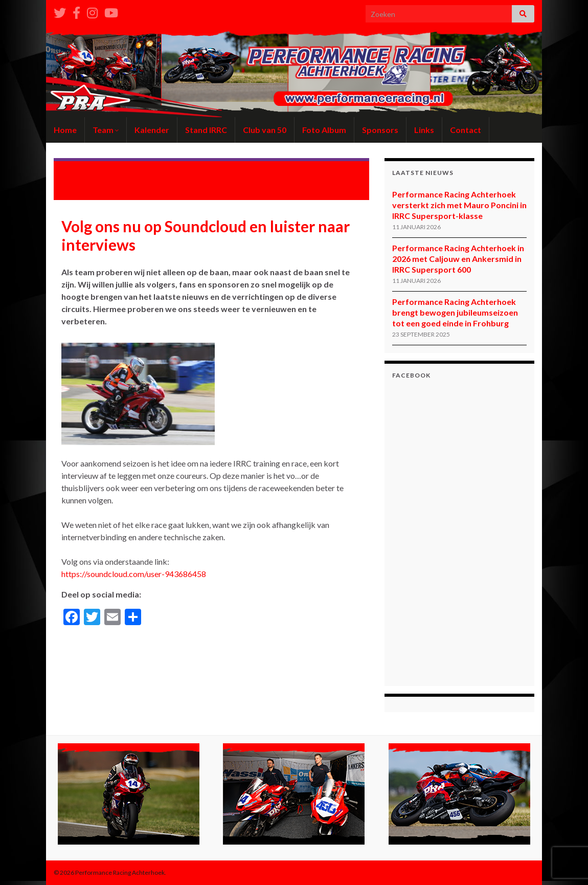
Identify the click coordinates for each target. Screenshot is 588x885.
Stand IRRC (206, 130)
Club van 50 (265, 130)
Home (65, 130)
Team (106, 130)
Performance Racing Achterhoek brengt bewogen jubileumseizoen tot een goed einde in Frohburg (455, 312)
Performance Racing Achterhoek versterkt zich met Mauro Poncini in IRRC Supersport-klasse (459, 205)
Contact (466, 130)
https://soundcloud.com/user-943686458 (134, 574)
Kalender (152, 130)
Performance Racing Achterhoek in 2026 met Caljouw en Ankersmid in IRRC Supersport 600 (458, 259)
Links (424, 130)
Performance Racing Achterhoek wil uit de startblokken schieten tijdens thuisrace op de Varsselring (294, 179)
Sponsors (380, 130)
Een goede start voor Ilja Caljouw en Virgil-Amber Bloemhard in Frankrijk (125, 175)
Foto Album (324, 130)
